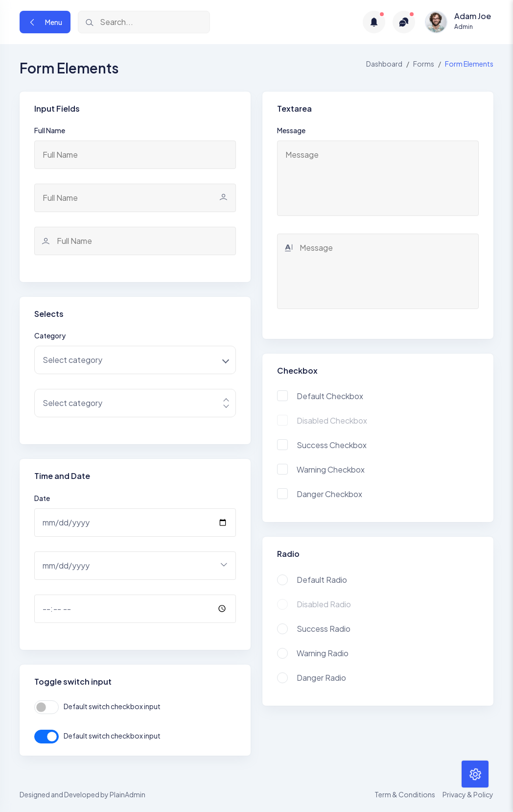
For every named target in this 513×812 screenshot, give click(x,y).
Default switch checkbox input (112, 706)
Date (42, 498)
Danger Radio (321, 678)
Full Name (50, 130)
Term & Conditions (405, 794)
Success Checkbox (332, 445)
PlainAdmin (128, 794)
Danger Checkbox (329, 494)
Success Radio (324, 629)
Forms (424, 64)
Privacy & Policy (468, 794)
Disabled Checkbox (332, 420)
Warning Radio (323, 653)
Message (291, 130)
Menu (45, 22)
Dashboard (384, 64)
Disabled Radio (324, 604)
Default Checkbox (330, 396)
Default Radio (322, 580)
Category (50, 335)
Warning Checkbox (331, 469)
